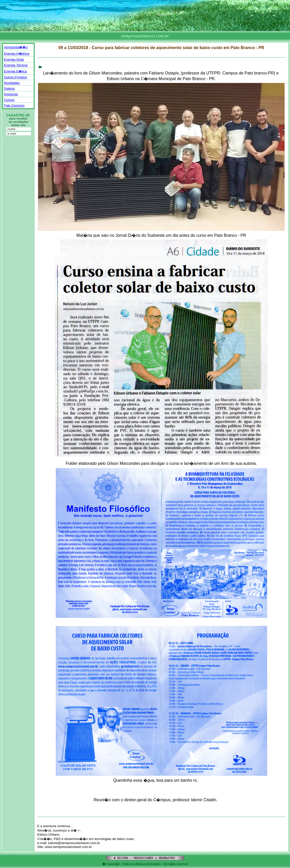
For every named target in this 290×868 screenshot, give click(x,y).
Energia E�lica (15, 71)
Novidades (12, 83)
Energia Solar (14, 59)
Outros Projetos (15, 77)
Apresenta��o (16, 47)
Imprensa (11, 94)
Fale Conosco (14, 105)
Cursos (9, 100)
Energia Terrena (16, 65)
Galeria (9, 88)
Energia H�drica (17, 54)
